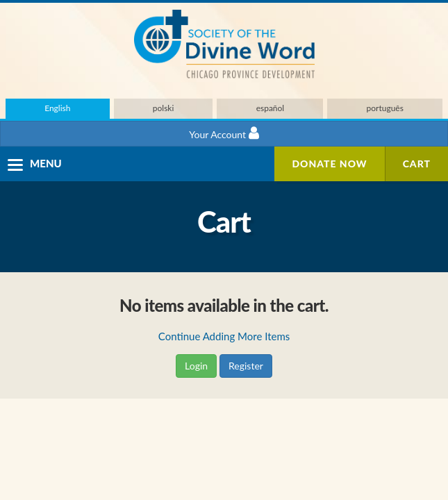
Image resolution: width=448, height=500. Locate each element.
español (271, 108)
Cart (417, 164)
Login (196, 366)
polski (164, 108)
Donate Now (329, 164)
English (57, 108)
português (385, 108)
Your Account (224, 133)
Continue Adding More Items (224, 336)
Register (246, 366)
